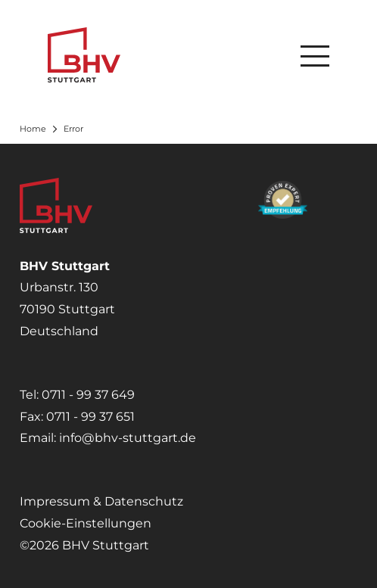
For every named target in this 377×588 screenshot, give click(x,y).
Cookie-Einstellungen (86, 523)
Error (73, 129)
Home (33, 129)
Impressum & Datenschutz (101, 501)
